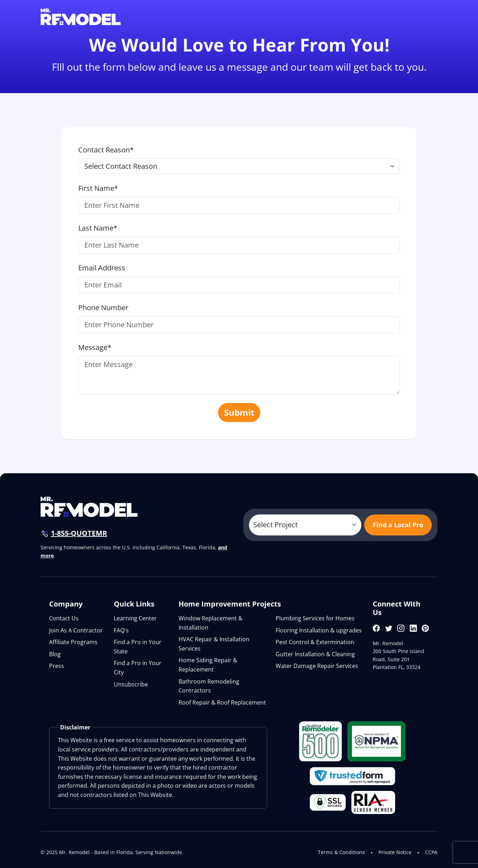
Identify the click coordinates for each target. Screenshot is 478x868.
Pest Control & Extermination (315, 642)
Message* (95, 347)
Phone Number (103, 308)
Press (57, 666)
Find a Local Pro (398, 525)
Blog (55, 654)
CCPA (431, 852)
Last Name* (98, 228)
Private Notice (395, 852)
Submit (239, 412)
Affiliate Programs (73, 642)
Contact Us (64, 618)
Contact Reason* (106, 150)
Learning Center (135, 618)
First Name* (98, 188)
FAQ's (121, 630)
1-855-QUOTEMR (79, 533)
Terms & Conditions (341, 852)
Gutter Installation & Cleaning (315, 654)
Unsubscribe (131, 684)
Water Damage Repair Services (317, 666)
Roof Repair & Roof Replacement (222, 702)
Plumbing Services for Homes (315, 618)
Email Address (102, 268)
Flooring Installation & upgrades (319, 630)
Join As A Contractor (76, 630)
